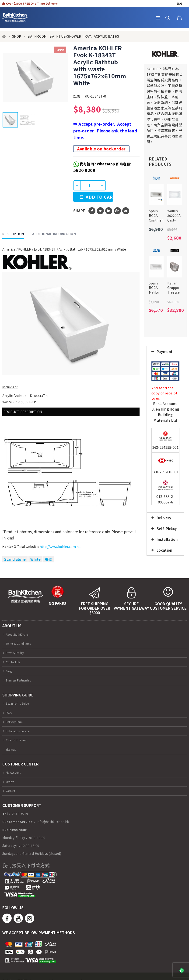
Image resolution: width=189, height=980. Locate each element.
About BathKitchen (21, 634)
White (36, 559)
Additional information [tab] (54, 234)
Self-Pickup (167, 529)
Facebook (92, 211)
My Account (15, 772)
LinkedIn (109, 211)
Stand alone (15, 559)
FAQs (10, 712)
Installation (167, 539)
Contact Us (15, 662)
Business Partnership (22, 680)
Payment (164, 352)
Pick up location (18, 740)
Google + (117, 211)
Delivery (164, 518)
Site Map (12, 749)
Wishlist (12, 791)
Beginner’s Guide (20, 703)
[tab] (166, 352)
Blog (9, 671)
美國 (49, 559)
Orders (11, 782)
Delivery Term (16, 722)
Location (164, 550)
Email (126, 211)
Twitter (100, 211)
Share (79, 211)
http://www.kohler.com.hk (60, 546)
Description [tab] (13, 234)
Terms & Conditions (21, 643)
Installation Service (21, 731)
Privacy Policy (16, 652)
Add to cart (99, 197)
